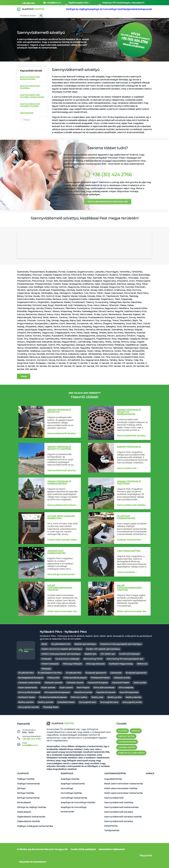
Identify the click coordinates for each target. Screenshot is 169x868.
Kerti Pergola (83, 701)
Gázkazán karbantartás (29, 696)
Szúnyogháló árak (87, 716)
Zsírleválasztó (24, 809)
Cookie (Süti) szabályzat (83, 849)
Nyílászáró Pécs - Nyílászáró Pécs (63, 645)
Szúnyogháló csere (109, 716)
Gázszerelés (116, 686)
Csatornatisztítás (126, 582)
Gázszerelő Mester (121, 696)
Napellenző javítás (83, 706)
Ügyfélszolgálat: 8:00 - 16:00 (79, 3)
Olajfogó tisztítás (26, 790)
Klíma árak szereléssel (104, 701)
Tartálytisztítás (112, 831)
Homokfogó (67, 798)
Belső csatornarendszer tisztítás (133, 622)
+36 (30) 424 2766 (29, 3)
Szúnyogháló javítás (132, 716)
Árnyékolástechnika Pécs (50, 686)
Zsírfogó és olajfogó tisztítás (32, 813)
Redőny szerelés (26, 716)
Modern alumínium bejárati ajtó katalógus (62, 663)
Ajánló (150, 786)
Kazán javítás (140, 696)
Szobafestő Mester (66, 716)
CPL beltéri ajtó (108, 668)
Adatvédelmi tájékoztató (112, 849)
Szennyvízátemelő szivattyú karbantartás (32, 96)
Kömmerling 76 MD (93, 672)
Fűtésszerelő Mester (100, 691)
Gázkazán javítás (122, 691)
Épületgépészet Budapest (31, 691)
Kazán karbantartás (28, 701)
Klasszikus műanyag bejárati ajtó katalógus (121, 658)
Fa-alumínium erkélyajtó (67, 672)
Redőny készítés (133, 711)
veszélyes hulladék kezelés (131, 766)
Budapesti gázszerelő (96, 686)
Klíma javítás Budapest (29, 706)
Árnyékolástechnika (61, 658)
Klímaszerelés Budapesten (57, 706)
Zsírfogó (21, 798)
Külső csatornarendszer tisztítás (63, 622)
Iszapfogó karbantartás (73, 794)
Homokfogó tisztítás (71, 801)
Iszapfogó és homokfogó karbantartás (74, 814)
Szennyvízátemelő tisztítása (30, 87)
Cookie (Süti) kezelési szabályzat (63, 548)
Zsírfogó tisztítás (26, 801)
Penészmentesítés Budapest (53, 711)
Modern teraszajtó (50, 677)
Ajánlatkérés (130, 9)
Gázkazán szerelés (53, 696)
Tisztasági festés (51, 721)
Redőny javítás (114, 711)
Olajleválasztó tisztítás (28, 824)
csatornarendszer (127, 755)
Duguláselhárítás (113, 790)
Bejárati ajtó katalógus (85, 658)
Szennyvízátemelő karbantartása (30, 78)
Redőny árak (97, 711)
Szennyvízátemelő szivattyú (62, 439)
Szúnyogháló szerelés (29, 721)
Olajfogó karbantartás (129, 546)
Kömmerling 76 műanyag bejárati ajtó (125, 672)
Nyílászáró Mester (27, 711)
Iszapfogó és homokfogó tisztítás (103, 9)
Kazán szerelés (48, 701)
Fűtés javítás (53, 691)
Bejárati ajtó (90, 668)
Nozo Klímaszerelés (129, 706)
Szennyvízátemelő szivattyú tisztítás (30, 105)
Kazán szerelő (66, 701)
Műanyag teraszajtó (95, 677)
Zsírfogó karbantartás (28, 805)
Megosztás (146, 855)
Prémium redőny (79, 711)
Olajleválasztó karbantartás (31, 820)
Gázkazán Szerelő (75, 696)
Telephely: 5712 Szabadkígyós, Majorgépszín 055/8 (124, 3)
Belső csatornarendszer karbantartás (124, 794)
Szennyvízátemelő (127, 473)
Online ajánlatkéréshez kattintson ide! (108, 202)
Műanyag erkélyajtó (72, 677)
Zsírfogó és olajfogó (73, 9)
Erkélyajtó (46, 672)
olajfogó (123, 744)
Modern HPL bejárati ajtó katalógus (103, 663)
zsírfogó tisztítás (126, 750)
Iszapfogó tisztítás (70, 790)
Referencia (142, 677)
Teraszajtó (46, 682)
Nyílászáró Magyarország (121, 677)
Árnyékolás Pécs (26, 686)
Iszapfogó (67, 786)
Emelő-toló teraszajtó (129, 668)
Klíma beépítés (126, 701)
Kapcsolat (145, 9)
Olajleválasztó (24, 817)
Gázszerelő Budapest (98, 696)
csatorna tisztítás (127, 761)
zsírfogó (136, 744)
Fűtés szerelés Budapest (75, 691)
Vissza (27, 120)
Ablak (44, 658)
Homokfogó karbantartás (61, 584)
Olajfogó (23, 786)
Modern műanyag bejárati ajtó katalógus (61, 668)
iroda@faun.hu (51, 3)
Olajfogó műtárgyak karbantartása (35, 828)
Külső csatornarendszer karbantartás (123, 801)
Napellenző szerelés (106, 706)
